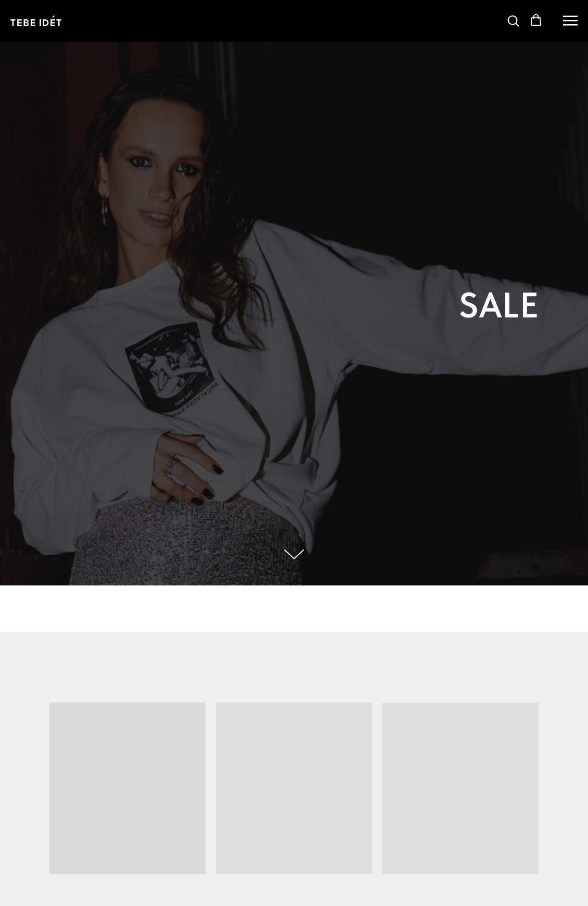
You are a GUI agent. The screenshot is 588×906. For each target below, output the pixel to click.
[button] (513, 20)
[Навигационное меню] (570, 21)
